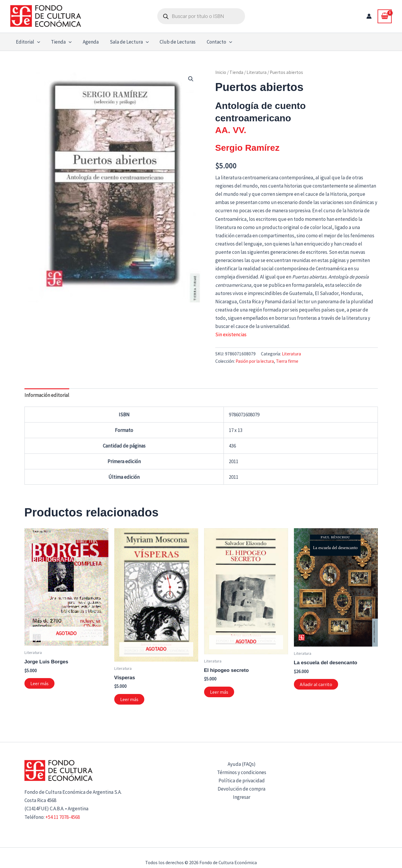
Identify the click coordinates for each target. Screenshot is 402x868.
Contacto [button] (214, 42)
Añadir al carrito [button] (316, 684)
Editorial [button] (27, 42)
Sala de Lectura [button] (125, 42)
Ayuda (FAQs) (242, 764)
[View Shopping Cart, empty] (385, 16)
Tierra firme (287, 361)
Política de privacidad (242, 781)
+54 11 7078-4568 (63, 817)
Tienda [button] (60, 42)
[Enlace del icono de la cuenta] (369, 16)
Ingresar (242, 797)
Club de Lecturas (173, 42)
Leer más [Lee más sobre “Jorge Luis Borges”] (39, 683)
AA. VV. (231, 130)
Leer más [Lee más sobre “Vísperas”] (129, 699)
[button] (37, 42)
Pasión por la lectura (255, 361)
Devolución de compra (241, 789)
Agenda (88, 42)
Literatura (257, 72)
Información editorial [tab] (47, 395)
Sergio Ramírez (247, 148)
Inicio (221, 72)
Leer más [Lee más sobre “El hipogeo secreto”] (219, 692)
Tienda (236, 72)
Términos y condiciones (242, 772)
